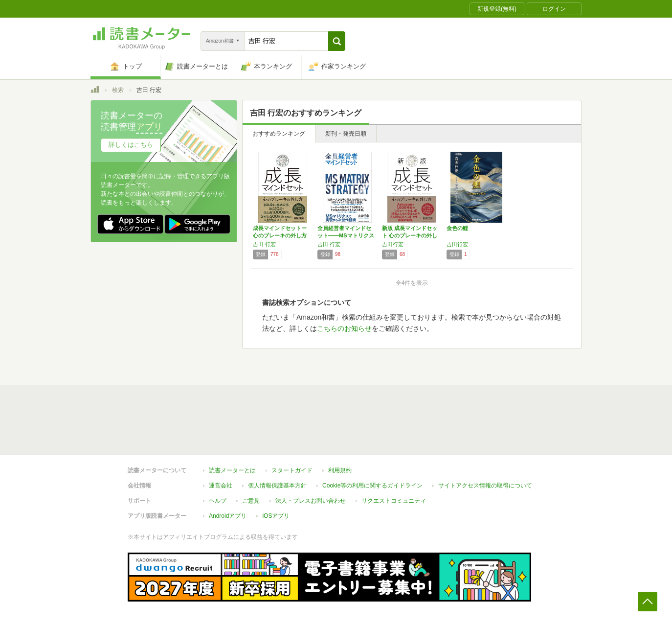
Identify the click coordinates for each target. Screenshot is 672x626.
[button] (337, 41)
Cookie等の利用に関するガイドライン (372, 486)
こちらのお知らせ (344, 328)
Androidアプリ (228, 516)
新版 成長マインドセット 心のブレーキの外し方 (410, 235)
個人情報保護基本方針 (277, 486)
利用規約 (340, 470)
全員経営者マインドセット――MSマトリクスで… (346, 235)
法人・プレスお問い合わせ (311, 501)
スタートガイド (292, 470)
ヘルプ (218, 501)
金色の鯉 (457, 228)
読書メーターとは (232, 470)
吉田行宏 (393, 244)
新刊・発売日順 (346, 134)
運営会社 (221, 486)
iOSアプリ (276, 516)
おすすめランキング (279, 134)
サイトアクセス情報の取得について (485, 486)
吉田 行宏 (264, 244)
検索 (118, 90)
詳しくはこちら (131, 145)
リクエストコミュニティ (394, 501)
